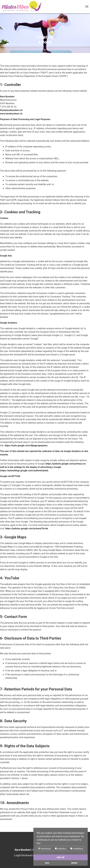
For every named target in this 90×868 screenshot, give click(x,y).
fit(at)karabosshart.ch (11, 110)
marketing (77, 849)
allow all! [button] (61, 857)
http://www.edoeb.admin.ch (15, 794)
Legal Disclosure (23, 855)
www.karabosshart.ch (11, 114)
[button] (86, 7)
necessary (45, 849)
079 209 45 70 (9, 107)
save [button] (47, 863)
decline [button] (74, 863)
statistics (61, 849)
